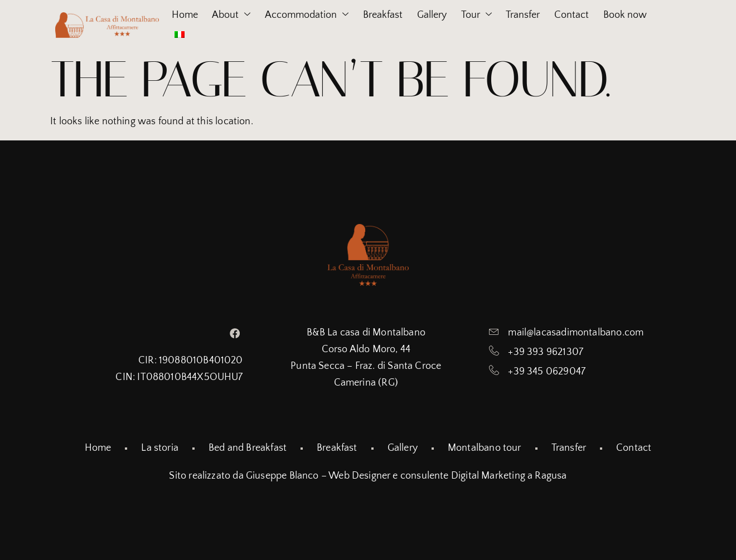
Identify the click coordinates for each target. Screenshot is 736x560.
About (229, 16)
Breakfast (391, 15)
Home (178, 15)
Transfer (547, 15)
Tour (495, 16)
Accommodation (310, 16)
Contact (601, 15)
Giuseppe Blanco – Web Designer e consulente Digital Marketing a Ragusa (406, 476)
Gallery (445, 15)
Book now (186, 35)
